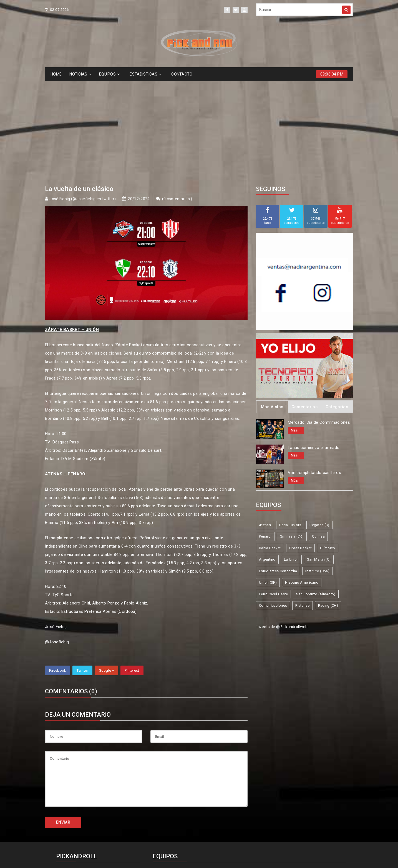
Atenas (265, 423)
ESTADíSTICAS (145, 74)
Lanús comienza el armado (314, 346)
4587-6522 (70, 782)
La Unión (291, 458)
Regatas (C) (319, 423)
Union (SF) (268, 481)
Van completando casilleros (314, 371)
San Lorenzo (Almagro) (316, 492)
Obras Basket (301, 446)
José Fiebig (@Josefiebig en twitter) (83, 97)
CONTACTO (182, 74)
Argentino (267, 458)
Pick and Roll (215, 844)
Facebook (58, 569)
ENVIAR (63, 721)
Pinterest (132, 569)
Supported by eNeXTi (199, 865)
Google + (106, 569)
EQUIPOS (109, 74)
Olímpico (328, 446)
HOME (56, 74)
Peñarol (265, 435)
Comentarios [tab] (304, 305)
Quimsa (318, 435)
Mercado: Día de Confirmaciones (319, 321)
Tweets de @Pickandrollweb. (282, 525)
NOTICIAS (80, 74)
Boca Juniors (290, 423)
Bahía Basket (270, 446)
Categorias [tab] (337, 305)
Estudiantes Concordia (278, 469)
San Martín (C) (319, 458)
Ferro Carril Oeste (273, 492)
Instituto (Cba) (317, 469)
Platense (302, 504)
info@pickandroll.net (80, 772)
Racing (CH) (328, 504)
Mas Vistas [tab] (272, 305)
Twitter (82, 569)
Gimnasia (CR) (292, 435)
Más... (296, 329)
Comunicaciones (273, 504)
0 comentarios (177, 97)
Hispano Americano (302, 481)
